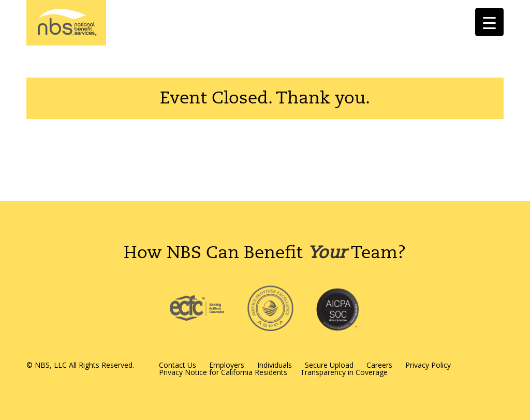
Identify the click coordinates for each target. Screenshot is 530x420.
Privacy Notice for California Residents (223, 372)
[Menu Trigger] (489, 22)
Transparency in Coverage (344, 372)
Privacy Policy (428, 365)
